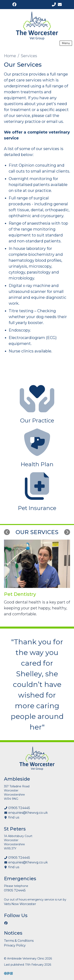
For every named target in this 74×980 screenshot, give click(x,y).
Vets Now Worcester (20, 904)
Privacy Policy (15, 945)
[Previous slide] (7, 532)
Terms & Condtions (19, 941)
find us (14, 817)
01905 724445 (19, 808)
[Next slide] (67, 532)
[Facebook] (14, 5)
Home (10, 56)
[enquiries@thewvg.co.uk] (60, 5)
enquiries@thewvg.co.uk (28, 813)
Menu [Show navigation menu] (66, 43)
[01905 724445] (54, 5)
